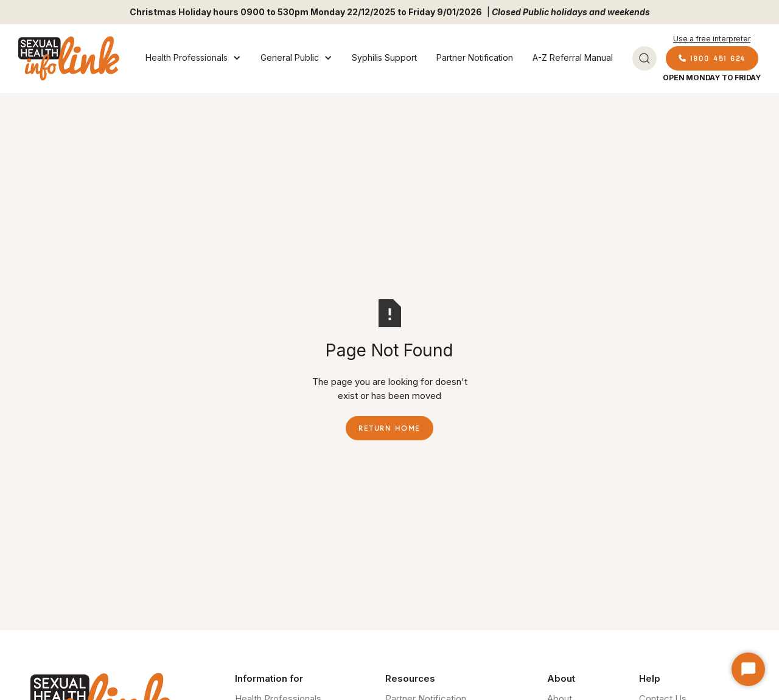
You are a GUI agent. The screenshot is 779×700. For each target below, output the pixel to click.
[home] (69, 58)
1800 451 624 (712, 58)
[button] (193, 58)
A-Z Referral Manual (573, 57)
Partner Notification (475, 57)
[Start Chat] (748, 669)
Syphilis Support (384, 57)
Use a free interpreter (712, 39)
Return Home (389, 428)
